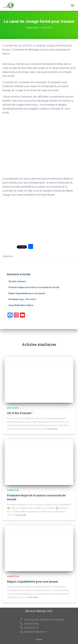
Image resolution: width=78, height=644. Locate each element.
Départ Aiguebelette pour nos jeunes (27, 293)
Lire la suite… (53, 429)
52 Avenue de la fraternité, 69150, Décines (42, 620)
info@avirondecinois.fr (33, 632)
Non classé (13, 408)
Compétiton (13, 490)
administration (39, 639)
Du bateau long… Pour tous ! (22, 299)
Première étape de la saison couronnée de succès (34, 287)
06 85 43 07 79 (29, 628)
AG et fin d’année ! (17, 281)
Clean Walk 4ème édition (21, 305)
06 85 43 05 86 (29, 624)
